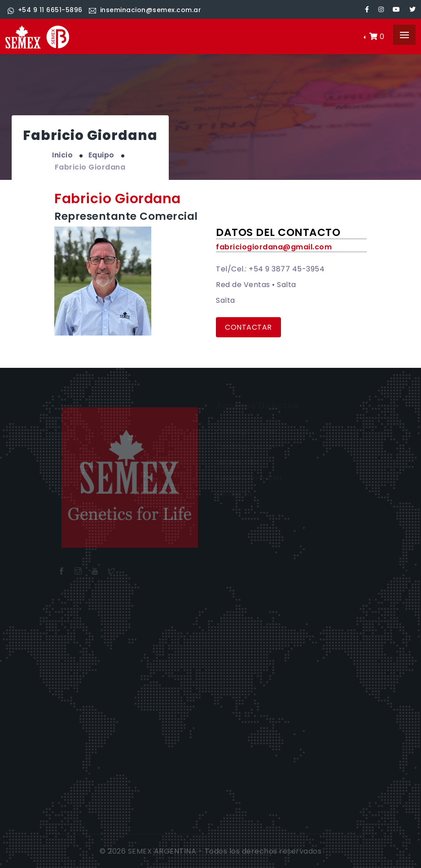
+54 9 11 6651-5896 (45, 10)
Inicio (62, 155)
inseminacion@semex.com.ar (145, 10)
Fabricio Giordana (90, 167)
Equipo (101, 155)
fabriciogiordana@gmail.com (274, 247)
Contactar (248, 327)
